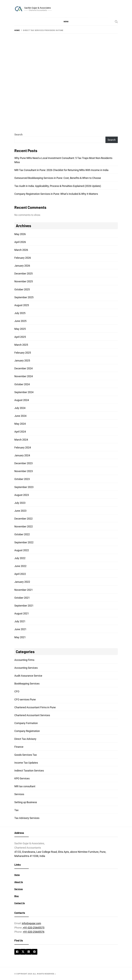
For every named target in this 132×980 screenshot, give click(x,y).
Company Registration (27, 731)
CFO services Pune (25, 699)
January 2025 (22, 361)
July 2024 (20, 408)
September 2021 (24, 606)
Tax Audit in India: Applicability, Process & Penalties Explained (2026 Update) (58, 186)
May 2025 (20, 329)
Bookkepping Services (27, 684)
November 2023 (24, 471)
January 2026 (22, 266)
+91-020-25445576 (34, 932)
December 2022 (23, 519)
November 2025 (24, 281)
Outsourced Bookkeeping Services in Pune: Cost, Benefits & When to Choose (58, 178)
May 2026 (20, 234)
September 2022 (24, 542)
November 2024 (24, 376)
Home (17, 875)
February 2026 (23, 258)
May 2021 (20, 637)
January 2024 (22, 455)
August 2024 (22, 400)
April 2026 (20, 242)
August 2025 (22, 305)
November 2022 (24, 526)
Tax (16, 810)
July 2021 (20, 621)
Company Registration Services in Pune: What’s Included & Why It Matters (56, 194)
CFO (17, 691)
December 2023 (23, 463)
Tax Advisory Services (27, 818)
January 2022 (22, 582)
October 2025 (22, 289)
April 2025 (20, 337)
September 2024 (24, 392)
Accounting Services (26, 668)
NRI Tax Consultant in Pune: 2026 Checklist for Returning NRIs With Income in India (61, 170)
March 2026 (21, 250)
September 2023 (24, 487)
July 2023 (20, 503)
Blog (16, 896)
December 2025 (23, 274)
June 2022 (20, 566)
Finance (19, 747)
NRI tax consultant (25, 786)
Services (19, 794)
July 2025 (20, 313)
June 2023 (20, 511)
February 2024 (23, 448)
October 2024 (22, 384)
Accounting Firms (24, 660)
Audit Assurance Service (28, 676)
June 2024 (20, 416)
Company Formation (26, 723)
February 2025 (23, 353)
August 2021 (22, 613)
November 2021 (24, 590)
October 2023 (22, 479)
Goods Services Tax (26, 755)
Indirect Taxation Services (29, 771)
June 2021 (20, 629)
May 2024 (20, 424)
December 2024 (23, 368)
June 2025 (20, 321)
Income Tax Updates (26, 763)
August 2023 (22, 495)
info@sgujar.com (31, 923)
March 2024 (21, 440)
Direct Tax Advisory (25, 739)
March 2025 (21, 345)
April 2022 (20, 574)
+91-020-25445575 (33, 928)
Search (18, 135)
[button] (66, 21)
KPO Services (22, 778)
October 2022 (22, 534)
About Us (19, 882)
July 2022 (20, 558)
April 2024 (20, 432)
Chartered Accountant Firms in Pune (35, 707)
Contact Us (20, 903)
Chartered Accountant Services (32, 715)
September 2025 (24, 297)
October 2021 (22, 598)
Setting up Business (26, 802)
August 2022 (22, 550)
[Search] (116, 22)
